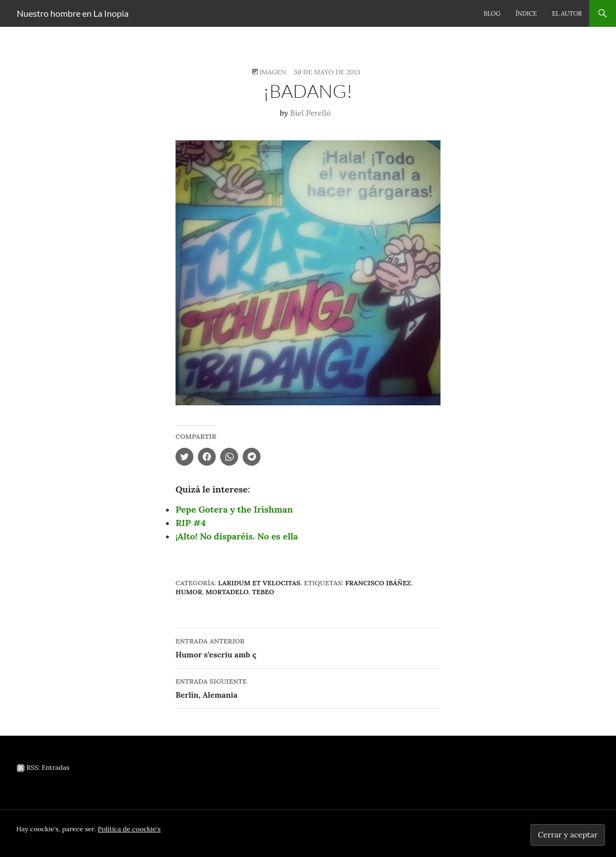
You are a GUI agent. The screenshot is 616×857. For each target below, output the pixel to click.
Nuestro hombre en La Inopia (73, 13)
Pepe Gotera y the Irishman (234, 509)
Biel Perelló (311, 113)
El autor (567, 13)
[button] (308, 273)
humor (189, 592)
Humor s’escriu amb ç (308, 647)
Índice (526, 13)
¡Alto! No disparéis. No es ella (237, 536)
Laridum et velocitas (259, 583)
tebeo (263, 592)
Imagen (273, 72)
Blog (492, 13)
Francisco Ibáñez (378, 583)
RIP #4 (191, 523)
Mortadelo (227, 592)
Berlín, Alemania (308, 687)
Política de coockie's (129, 829)
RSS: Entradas (43, 767)
